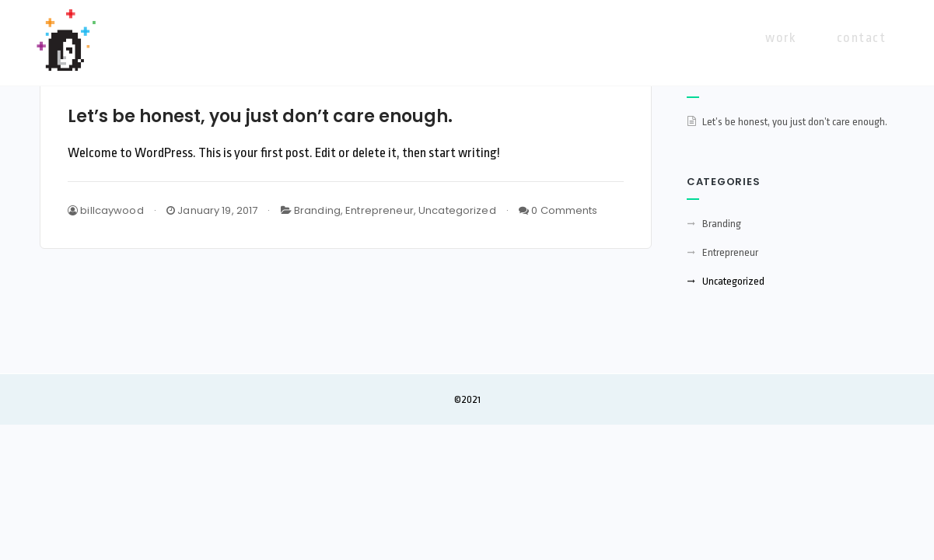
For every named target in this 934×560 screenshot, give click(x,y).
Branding (317, 210)
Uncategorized (457, 210)
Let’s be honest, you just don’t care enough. (260, 116)
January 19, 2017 (212, 210)
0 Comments (558, 210)
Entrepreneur (380, 210)
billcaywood (106, 210)
